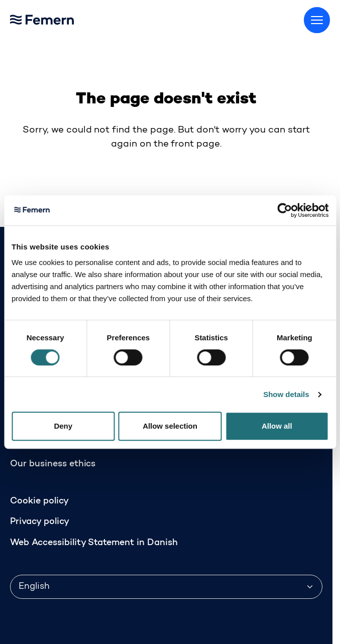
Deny (63, 426)
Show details (286, 394)
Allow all (277, 426)
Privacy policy (40, 522)
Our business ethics (53, 464)
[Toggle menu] (317, 20)
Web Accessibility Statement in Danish (94, 543)
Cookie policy (39, 501)
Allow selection (170, 426)
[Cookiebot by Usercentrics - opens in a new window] (285, 210)
